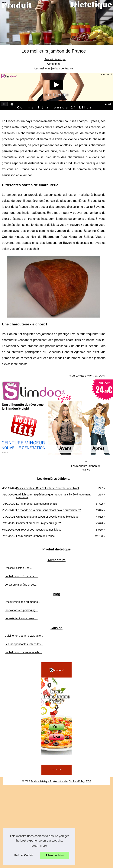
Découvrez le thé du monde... (22, 602)
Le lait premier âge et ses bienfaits (37, 504)
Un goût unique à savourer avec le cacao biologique (47, 517)
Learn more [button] (39, 846)
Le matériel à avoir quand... (21, 618)
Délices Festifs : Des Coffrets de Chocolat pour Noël (47, 488)
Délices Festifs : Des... (18, 568)
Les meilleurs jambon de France (54, 69)
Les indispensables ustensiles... (24, 644)
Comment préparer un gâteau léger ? (39, 523)
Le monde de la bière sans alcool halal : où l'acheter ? (49, 510)
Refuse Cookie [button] (24, 855)
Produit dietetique (55, 59)
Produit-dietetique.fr (41, 781)
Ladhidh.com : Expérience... (21, 576)
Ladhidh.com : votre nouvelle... (23, 652)
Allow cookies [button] (55, 855)
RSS (89, 781)
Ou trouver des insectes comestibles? (39, 530)
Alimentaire (54, 64)
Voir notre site (60, 781)
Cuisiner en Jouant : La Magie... (24, 636)
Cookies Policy (77, 781)
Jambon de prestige (69, 231)
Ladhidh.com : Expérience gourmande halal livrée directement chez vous (53, 496)
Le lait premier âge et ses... (21, 585)
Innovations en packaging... (21, 610)
